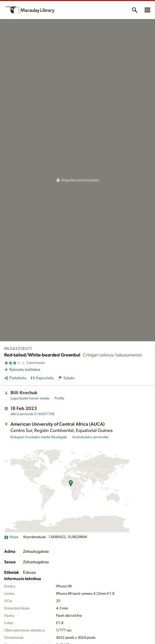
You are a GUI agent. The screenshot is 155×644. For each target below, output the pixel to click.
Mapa (11, 537)
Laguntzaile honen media (30, 398)
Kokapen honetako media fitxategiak (39, 437)
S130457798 (32, 414)
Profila (59, 398)
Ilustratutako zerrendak (90, 437)
